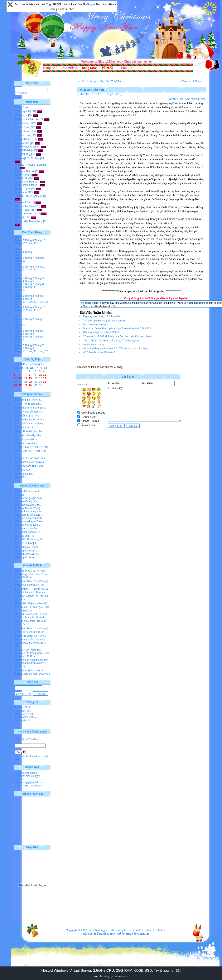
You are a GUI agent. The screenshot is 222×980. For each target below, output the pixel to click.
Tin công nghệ (23, 111)
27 (20, 385)
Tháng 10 (40, 240)
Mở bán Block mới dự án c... (31, 420)
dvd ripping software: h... (29, 532)
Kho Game (21, 192)
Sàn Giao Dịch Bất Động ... (30, 466)
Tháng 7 (19, 240)
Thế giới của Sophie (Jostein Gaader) (104, 321)
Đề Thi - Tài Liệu (25, 206)
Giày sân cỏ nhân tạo (27, 443)
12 (15, 378)
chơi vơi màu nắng (93, 345)
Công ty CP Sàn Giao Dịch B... (32, 458)
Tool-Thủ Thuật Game (27, 196)
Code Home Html (25, 185)
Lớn (181, 99)
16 (36, 378)
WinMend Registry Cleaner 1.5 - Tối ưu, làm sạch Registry (115, 349)
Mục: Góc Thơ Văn (110, 81)
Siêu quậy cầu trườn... (28, 547)
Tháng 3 (39, 278)
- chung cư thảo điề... (27, 529)
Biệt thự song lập (25, 427)
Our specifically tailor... (28, 501)
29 (30, 385)
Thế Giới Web (23, 150)
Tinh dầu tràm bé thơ (27, 439)
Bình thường (192, 99)
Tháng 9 (19, 287)
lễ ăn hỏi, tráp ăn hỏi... (28, 416)
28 (26, 385)
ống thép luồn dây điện (28, 435)
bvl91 (118, 94)
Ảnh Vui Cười (23, 135)
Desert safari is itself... (28, 525)
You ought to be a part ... (29, 515)
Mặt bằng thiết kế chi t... (29, 400)
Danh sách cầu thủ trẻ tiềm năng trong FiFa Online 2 (30, 573)
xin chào (20, 495)
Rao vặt (20, 217)
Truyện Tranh (23, 131)
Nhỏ (203, 99)
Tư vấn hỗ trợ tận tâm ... (29, 404)
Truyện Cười (22, 127)
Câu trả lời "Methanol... (28, 491)
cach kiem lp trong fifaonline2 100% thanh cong (31, 661)
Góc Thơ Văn (23, 123)
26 (15, 385)
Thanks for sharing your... (29, 511)
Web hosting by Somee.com (111, 976)
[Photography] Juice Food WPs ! (101, 332)
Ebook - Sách (23, 210)
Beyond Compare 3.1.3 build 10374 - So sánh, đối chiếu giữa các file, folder (31, 618)
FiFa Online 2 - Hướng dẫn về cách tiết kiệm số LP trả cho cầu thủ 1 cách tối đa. (32, 592)
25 (45, 382)
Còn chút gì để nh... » (193, 81)
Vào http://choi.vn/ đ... (27, 551)
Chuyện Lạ (21, 115)
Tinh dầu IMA (23, 470)
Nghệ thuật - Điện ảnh (28, 119)
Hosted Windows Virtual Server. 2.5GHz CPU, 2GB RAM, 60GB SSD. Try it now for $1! (111, 970)
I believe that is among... (29, 508)
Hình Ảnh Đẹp (23, 139)
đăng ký (91, 4)
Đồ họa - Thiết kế (25, 171)
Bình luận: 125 (23, 711)
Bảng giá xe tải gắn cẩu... (30, 431)
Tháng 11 (20, 243)
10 (41, 375)
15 (30, 378)
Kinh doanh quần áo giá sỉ (30, 462)
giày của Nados (24, 474)
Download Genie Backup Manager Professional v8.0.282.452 (117, 329)
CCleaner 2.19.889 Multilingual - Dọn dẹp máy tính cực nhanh (117, 336)
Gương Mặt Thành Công (29, 221)
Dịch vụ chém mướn (94, 325)
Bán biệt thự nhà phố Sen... (31, 408)
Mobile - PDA (23, 202)
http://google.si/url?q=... (28, 505)
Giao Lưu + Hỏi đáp (26, 214)
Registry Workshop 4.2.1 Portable (102, 316)
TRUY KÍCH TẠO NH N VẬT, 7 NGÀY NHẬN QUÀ (111, 341)
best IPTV (21, 477)
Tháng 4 (19, 252)
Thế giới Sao (22, 143)
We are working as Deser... (30, 521)
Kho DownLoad (24, 147)
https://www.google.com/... (30, 498)
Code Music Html (25, 182)
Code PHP (21, 178)
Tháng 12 (31, 243)
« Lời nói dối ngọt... (89, 81)
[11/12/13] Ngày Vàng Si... (30, 539)
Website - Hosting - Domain (31, 165)
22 (30, 382)
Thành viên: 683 (24, 714)
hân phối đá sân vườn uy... (30, 424)
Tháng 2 (29, 267)
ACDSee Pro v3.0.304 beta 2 (99, 352)
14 (26, 378)
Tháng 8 (29, 240)
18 (45, 378)
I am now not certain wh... (30, 518)
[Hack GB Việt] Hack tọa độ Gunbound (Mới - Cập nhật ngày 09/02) (31, 639)
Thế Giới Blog (23, 154)
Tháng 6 (19, 284)
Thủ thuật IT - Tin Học (27, 158)
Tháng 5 (29, 281)
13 (20, 378)
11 (45, 375)
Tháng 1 (19, 258)
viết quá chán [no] (25, 536)
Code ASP (21, 175)
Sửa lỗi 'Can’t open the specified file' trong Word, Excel (33, 652)
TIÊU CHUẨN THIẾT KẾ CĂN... (33, 447)
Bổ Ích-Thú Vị (23, 189)
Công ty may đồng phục (28, 412)
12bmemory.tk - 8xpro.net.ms (127, 930)
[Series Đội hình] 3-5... (28, 543)
